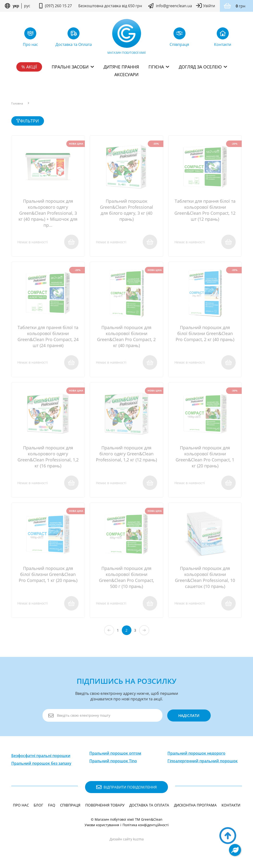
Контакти (231, 808)
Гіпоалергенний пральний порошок (203, 764)
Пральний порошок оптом (115, 756)
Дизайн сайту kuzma (127, 842)
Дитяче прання (121, 67)
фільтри (28, 121)
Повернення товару (105, 808)
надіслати (189, 718)
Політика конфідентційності (146, 828)
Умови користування (102, 828)
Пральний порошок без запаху (41, 766)
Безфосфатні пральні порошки (41, 758)
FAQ (52, 808)
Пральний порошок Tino (113, 764)
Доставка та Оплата (149, 808)
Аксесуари (126, 74)
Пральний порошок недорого (196, 756)
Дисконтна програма (195, 808)
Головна (17, 104)
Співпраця (70, 808)
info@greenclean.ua (174, 6)
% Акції (29, 67)
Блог (38, 808)
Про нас (21, 808)
